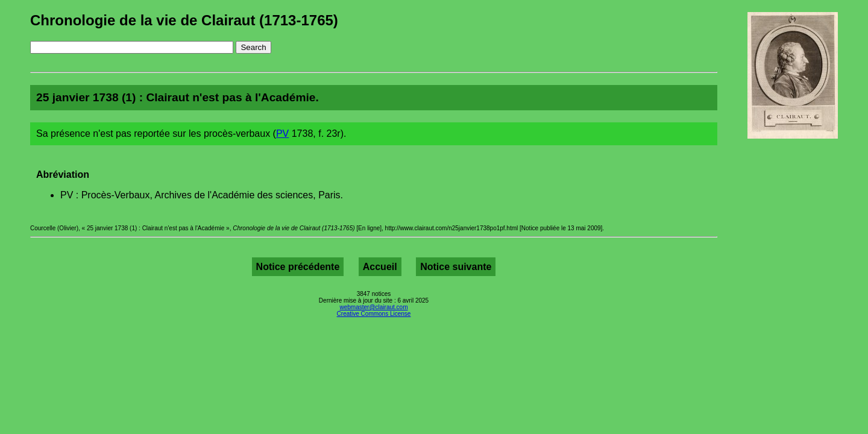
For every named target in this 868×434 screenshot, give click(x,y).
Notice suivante (456, 267)
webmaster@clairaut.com (374, 307)
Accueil (380, 267)
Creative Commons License (374, 314)
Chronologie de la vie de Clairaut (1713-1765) (184, 20)
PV (282, 134)
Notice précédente (298, 267)
